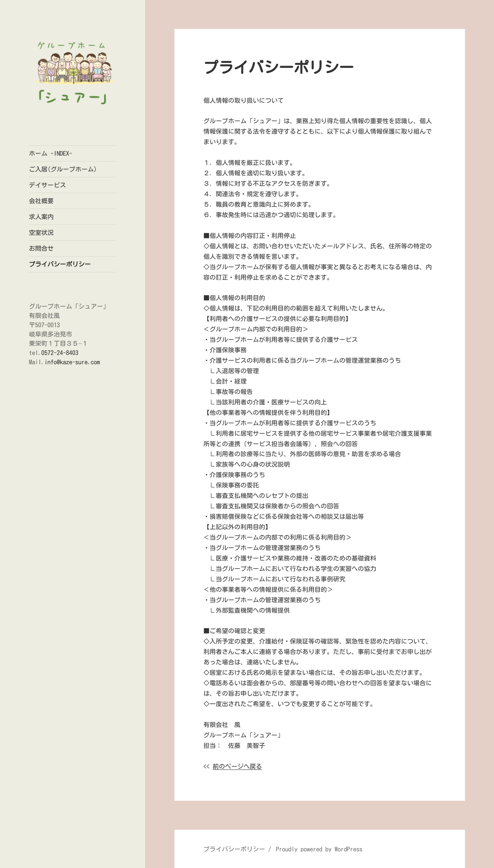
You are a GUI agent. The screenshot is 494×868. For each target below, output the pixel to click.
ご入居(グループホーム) (63, 169)
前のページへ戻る (237, 766)
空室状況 (41, 233)
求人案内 (41, 217)
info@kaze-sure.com (72, 362)
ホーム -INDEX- (51, 153)
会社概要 (41, 201)
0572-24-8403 (60, 353)
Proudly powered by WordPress (319, 849)
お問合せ (41, 248)
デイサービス (47, 185)
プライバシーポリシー (60, 264)
